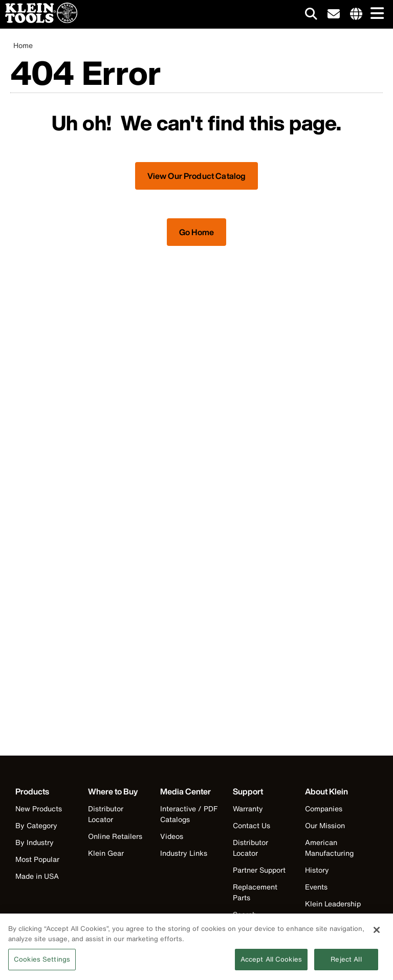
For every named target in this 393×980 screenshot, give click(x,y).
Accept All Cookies (271, 964)
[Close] (377, 935)
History (317, 870)
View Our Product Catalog (197, 176)
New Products (39, 808)
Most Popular (37, 859)
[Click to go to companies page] (356, 14)
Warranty (248, 808)
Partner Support (259, 870)
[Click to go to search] (311, 16)
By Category (36, 825)
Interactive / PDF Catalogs (189, 814)
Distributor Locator (106, 814)
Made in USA (37, 876)
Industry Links (184, 853)
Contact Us (252, 825)
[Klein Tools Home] (39, 20)
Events (316, 887)
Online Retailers (115, 836)
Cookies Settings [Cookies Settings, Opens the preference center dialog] (42, 964)
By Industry (35, 842)
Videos (172, 836)
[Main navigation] (375, 14)
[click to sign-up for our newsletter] (334, 14)
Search (245, 914)
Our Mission (325, 825)
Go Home (196, 232)
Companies (324, 808)
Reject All (346, 964)
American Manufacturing (329, 848)
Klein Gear (106, 853)
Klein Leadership (333, 904)
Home (23, 45)
